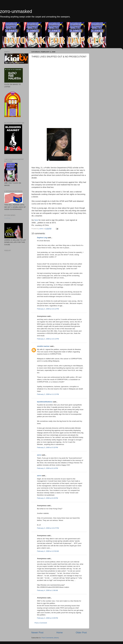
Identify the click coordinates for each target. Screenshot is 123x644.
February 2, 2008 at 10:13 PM (48, 339)
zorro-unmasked (16, 11)
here (36, 220)
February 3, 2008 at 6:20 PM (47, 498)
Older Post (81, 633)
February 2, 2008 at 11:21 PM (48, 394)
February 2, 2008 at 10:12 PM (48, 309)
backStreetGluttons (45, 402)
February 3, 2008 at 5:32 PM (47, 447)
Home (60, 633)
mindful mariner (43, 346)
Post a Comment (41, 623)
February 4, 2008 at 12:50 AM (48, 551)
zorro (39, 455)
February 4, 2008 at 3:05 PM (47, 618)
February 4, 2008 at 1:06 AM (47, 590)
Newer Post (37, 633)
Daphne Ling (42, 238)
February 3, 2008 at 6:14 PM (47, 468)
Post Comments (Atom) (50, 638)
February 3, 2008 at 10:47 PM (48, 528)
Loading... (8, 218)
